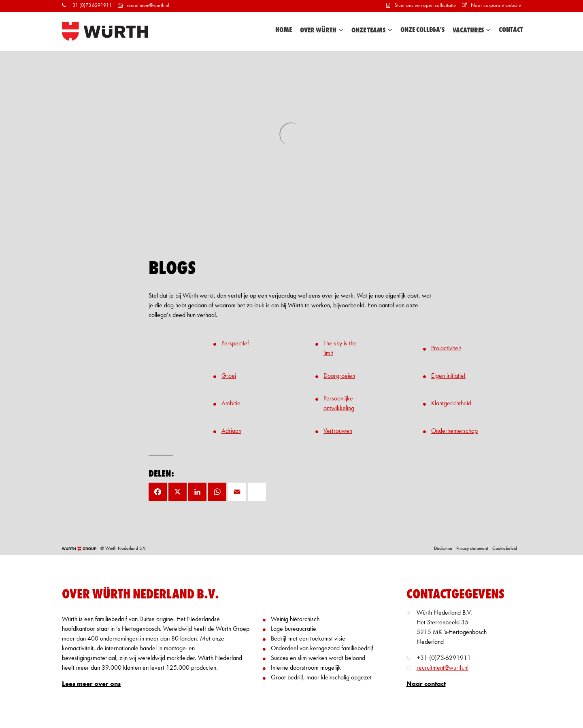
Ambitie (231, 404)
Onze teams (372, 30)
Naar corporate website (492, 5)
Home (284, 30)
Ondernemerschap (454, 431)
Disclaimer (443, 549)
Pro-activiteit (446, 349)
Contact (511, 30)
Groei (229, 376)
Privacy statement (472, 549)
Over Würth (322, 30)
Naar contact (426, 684)
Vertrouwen (338, 431)
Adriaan (231, 431)
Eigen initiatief (448, 376)
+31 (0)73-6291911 (87, 5)
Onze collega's (422, 30)
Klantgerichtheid (451, 404)
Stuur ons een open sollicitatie (421, 5)
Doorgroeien (339, 376)
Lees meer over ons (91, 684)
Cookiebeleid (505, 549)
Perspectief (235, 344)
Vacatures (472, 30)
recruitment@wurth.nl (144, 5)
